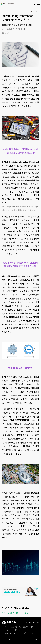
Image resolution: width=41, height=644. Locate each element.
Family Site (8, 640)
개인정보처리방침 (11, 633)
